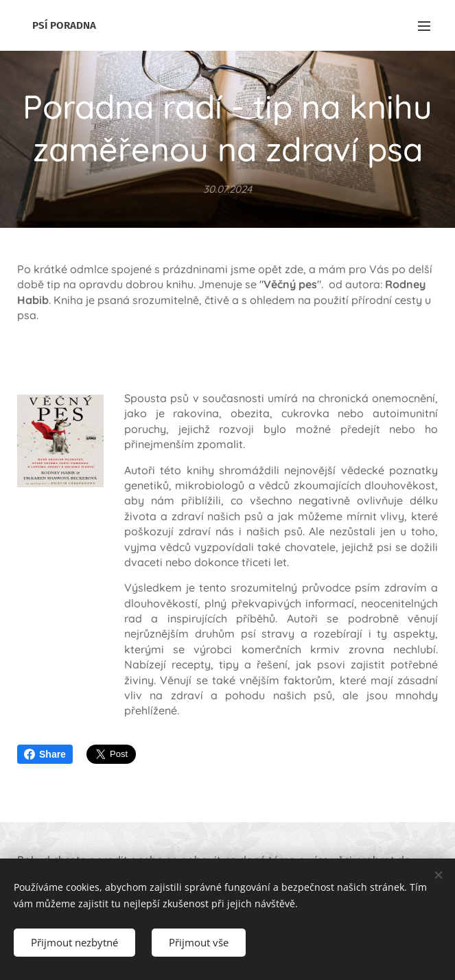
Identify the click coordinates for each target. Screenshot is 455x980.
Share (45, 754)
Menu (424, 26)
